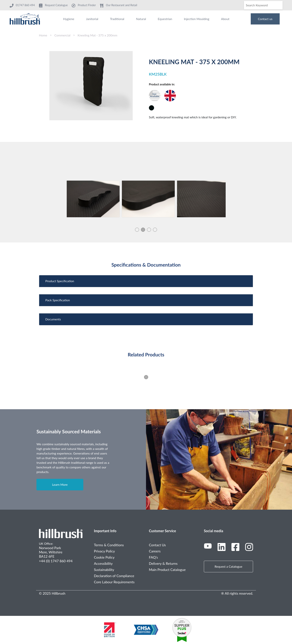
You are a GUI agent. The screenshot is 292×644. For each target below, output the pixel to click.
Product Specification (60, 281)
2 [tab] (143, 229)
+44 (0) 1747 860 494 (56, 561)
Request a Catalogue (229, 566)
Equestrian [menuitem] (165, 19)
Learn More (60, 484)
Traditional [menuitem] (117, 19)
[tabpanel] (93, 199)
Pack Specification (58, 300)
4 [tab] (155, 229)
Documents (53, 319)
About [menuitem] (225, 19)
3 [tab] (149, 229)
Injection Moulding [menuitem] (197, 19)
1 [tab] (137, 229)
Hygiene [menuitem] (69, 19)
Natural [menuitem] (141, 19)
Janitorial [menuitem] (92, 19)
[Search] (263, 5)
